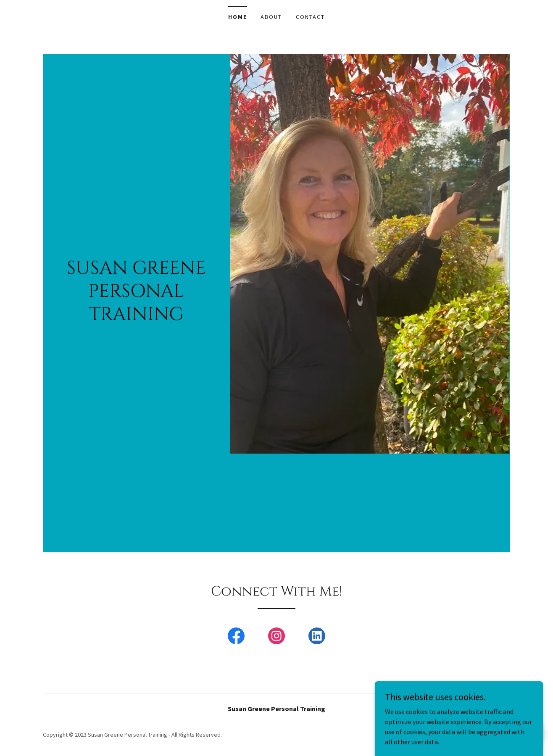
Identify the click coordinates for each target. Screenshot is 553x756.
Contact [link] (310, 17)
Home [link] (238, 17)
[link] (236, 638)
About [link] (271, 17)
